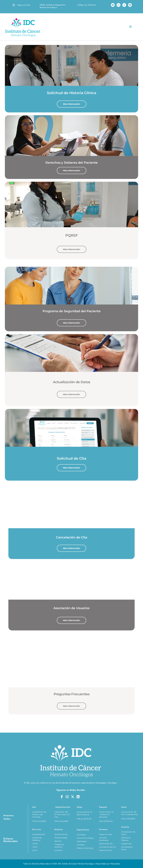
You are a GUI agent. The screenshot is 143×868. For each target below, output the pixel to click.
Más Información (72, 104)
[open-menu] (130, 27)
